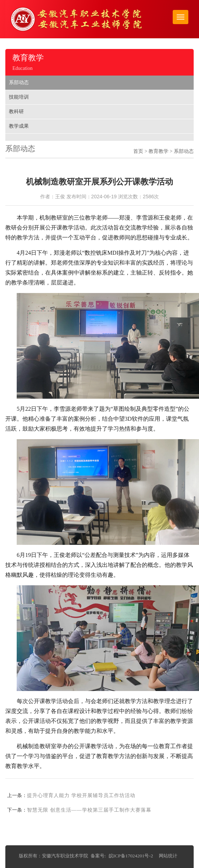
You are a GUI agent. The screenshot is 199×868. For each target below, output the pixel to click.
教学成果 (19, 126)
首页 (138, 151)
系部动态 (19, 82)
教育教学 (158, 151)
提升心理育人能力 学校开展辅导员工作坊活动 (81, 795)
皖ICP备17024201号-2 (131, 856)
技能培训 (19, 97)
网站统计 (168, 856)
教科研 (16, 112)
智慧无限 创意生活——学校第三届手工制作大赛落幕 (89, 810)
